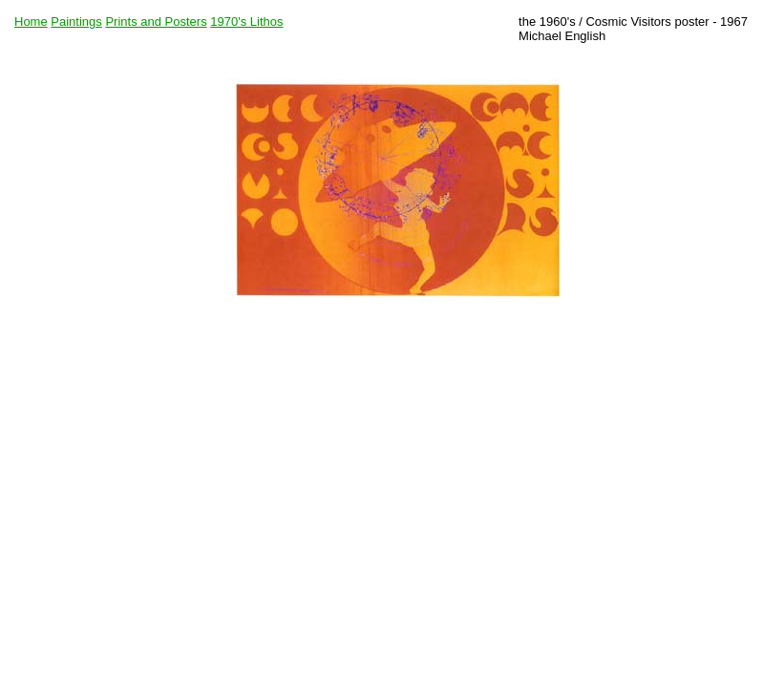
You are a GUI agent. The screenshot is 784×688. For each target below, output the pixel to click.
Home (31, 21)
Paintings (76, 21)
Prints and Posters (156, 21)
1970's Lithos (246, 21)
